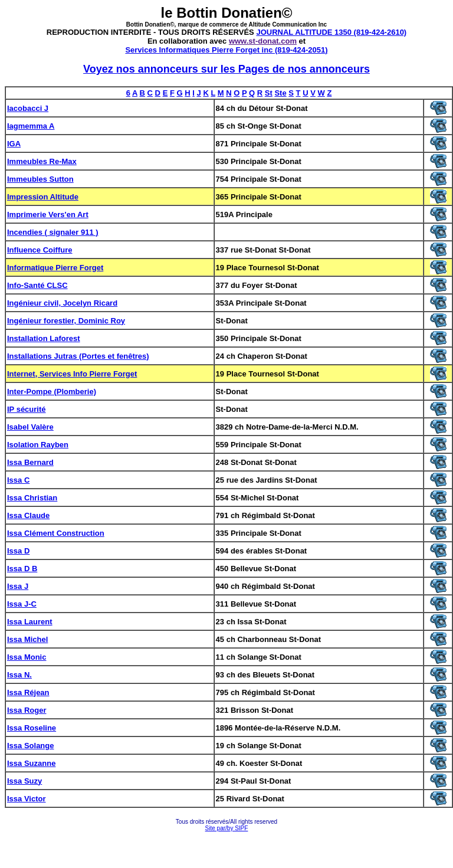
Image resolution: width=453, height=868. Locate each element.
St (269, 93)
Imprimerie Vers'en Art (48, 214)
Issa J (18, 586)
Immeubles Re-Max (42, 161)
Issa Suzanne (31, 763)
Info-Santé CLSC (37, 285)
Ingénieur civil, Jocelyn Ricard (62, 303)
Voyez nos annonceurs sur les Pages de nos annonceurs (226, 69)
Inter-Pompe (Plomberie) (52, 392)
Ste (280, 93)
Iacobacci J (28, 108)
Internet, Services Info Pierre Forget (72, 374)
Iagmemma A (31, 126)
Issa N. (19, 675)
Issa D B (22, 569)
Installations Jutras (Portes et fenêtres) (78, 356)
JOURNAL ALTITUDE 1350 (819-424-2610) (331, 32)
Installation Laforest (44, 338)
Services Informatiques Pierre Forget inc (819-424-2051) (226, 50)
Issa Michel (27, 639)
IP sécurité (27, 409)
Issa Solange (30, 746)
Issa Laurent (30, 622)
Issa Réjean (28, 692)
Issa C (18, 480)
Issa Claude (28, 515)
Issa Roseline (32, 728)
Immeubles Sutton (40, 179)
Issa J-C (22, 604)
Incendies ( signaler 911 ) (53, 232)
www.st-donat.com (263, 41)
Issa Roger (27, 710)
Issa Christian (32, 498)
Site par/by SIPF (227, 828)
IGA (14, 144)
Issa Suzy (24, 781)
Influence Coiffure (40, 250)
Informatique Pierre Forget (55, 268)
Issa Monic (27, 657)
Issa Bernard (30, 462)
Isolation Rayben (38, 445)
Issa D (18, 551)
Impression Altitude (43, 197)
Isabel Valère (30, 427)
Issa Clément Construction (56, 533)
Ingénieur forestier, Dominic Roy (66, 321)
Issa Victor (27, 799)
